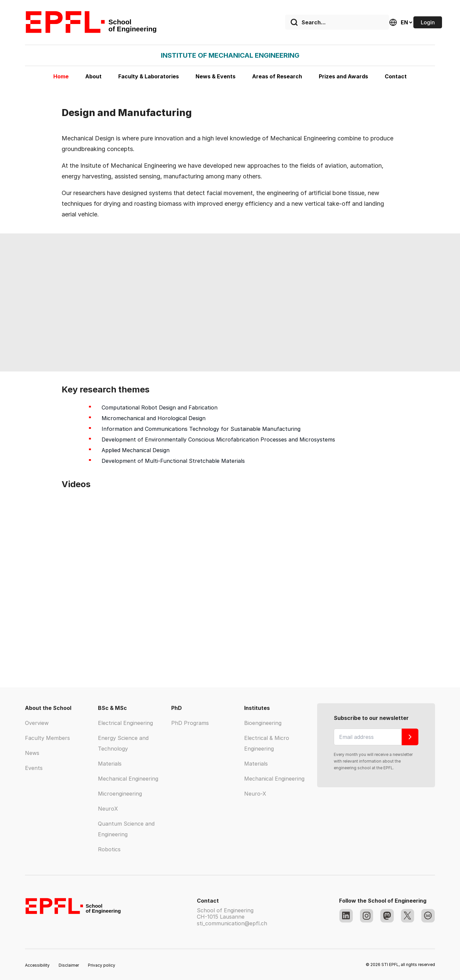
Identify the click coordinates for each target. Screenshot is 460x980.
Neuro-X (255, 794)
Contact (396, 76)
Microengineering (120, 794)
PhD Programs (190, 723)
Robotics (109, 849)
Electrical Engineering (125, 723)
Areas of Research (277, 76)
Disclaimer (69, 965)
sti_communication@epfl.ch (232, 923)
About (93, 76)
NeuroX (108, 809)
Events (34, 768)
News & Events (216, 76)
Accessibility (37, 965)
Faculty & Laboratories (149, 76)
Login (428, 22)
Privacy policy (102, 965)
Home (61, 76)
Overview (37, 723)
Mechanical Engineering (128, 779)
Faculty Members (47, 738)
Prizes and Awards (343, 76)
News (32, 753)
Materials (110, 764)
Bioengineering (263, 723)
